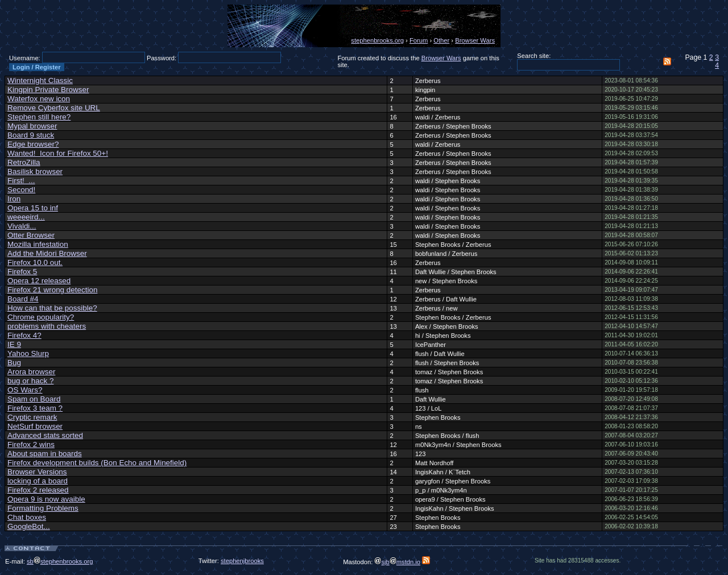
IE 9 (14, 344)
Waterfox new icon (39, 99)
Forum (419, 40)
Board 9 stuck (31, 135)
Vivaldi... (22, 226)
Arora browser (31, 372)
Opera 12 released (39, 281)
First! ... (21, 181)
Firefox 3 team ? (35, 408)
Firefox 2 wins (31, 444)
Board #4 (23, 299)
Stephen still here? (39, 117)
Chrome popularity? (41, 317)
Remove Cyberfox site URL (54, 108)
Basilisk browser (35, 171)
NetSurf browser (35, 426)
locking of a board (38, 481)
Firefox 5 (22, 272)
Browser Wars (475, 40)
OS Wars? (25, 390)
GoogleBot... (29, 526)
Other (441, 40)
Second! (21, 190)
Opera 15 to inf (33, 208)
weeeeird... (26, 217)
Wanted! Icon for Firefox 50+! (58, 153)
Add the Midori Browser (47, 253)
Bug (14, 363)
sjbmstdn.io (397, 562)
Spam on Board (34, 399)
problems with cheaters (47, 326)
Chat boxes (27, 517)
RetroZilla (24, 162)
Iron (14, 199)
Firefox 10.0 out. (35, 262)
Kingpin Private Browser (48, 90)
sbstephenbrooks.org (60, 561)
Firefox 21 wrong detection (52, 290)
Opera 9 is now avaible (46, 499)
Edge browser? (33, 144)
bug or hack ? (30, 381)
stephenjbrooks (242, 561)
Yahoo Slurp (28, 353)
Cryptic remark (32, 417)
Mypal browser (32, 126)
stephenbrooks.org (377, 40)
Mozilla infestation (38, 244)
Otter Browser (31, 235)
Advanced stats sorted (45, 435)
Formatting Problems (43, 508)
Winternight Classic (40, 80)
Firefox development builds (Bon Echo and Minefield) (97, 463)
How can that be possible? (52, 308)
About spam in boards (45, 454)
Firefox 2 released (38, 490)
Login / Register (37, 67)
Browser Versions (37, 472)
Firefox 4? (24, 335)
